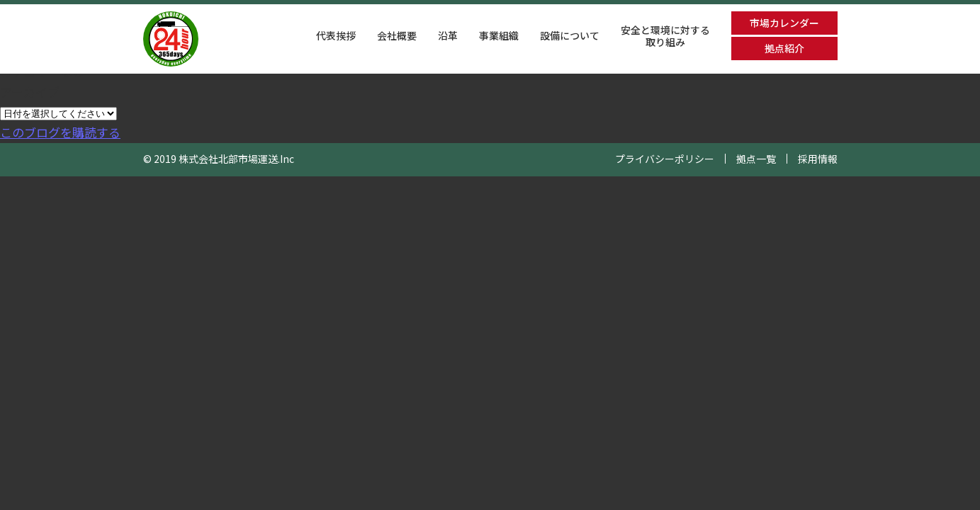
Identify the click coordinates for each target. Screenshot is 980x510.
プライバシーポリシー (665, 159)
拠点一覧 (756, 159)
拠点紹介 (784, 48)
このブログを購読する (60, 132)
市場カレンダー (784, 23)
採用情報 (818, 159)
